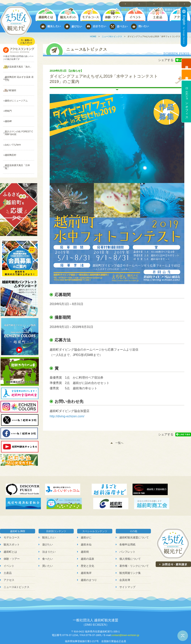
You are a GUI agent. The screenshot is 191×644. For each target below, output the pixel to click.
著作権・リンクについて (134, 548)
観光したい (49, 519)
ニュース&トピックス (112, 36)
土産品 (8, 555)
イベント (9, 548)
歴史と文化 (87, 548)
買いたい (48, 548)
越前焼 (85, 533)
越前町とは (10, 533)
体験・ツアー (12, 540)
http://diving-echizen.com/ (67, 416)
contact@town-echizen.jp (125, 617)
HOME (93, 36)
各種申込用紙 (127, 526)
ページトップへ (183, 636)
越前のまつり (89, 562)
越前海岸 (86, 555)
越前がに (86, 519)
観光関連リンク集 (130, 555)
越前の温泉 (87, 540)
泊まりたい (49, 533)
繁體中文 (171, 4)
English (141, 4)
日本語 (128, 4)
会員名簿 (125, 562)
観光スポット (12, 526)
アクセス (9, 562)
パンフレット (127, 533)
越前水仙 (86, 526)
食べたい (48, 540)
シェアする (166, 60)
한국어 (185, 4)
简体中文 (156, 4)
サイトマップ (127, 569)
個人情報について (130, 540)
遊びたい (48, 526)
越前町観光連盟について (134, 519)
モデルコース (12, 519)
